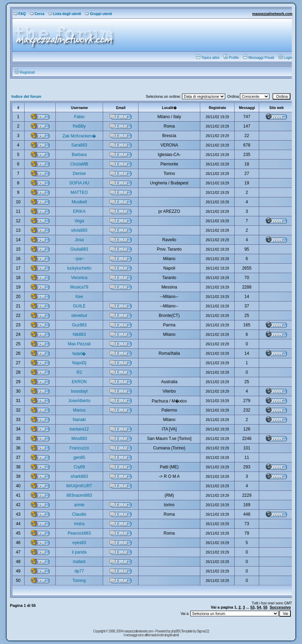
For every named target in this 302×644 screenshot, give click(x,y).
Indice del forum (26, 96)
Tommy (79, 581)
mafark (79, 562)
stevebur (79, 316)
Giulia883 (79, 249)
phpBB (176, 631)
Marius (79, 410)
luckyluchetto (79, 268)
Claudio (79, 514)
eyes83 (79, 543)
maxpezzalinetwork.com (272, 14)
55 (265, 607)
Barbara (79, 155)
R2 (79, 372)
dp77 (79, 571)
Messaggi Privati (259, 58)
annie (79, 505)
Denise (79, 174)
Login (285, 58)
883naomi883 (79, 495)
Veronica (79, 278)
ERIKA (79, 211)
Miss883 (79, 439)
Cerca (37, 14)
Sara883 (79, 145)
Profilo (231, 58)
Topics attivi (208, 58)
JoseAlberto (79, 401)
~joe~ (79, 259)
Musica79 (79, 287)
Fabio (79, 117)
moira (79, 524)
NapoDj (79, 363)
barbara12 (79, 429)
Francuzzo (79, 448)
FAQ (20, 14)
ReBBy (79, 126)
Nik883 (79, 334)
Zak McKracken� (79, 136)
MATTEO (79, 192)
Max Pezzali (79, 344)
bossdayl (79, 391)
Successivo (280, 607)
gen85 (79, 457)
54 (259, 607)
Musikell (79, 202)
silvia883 (79, 230)
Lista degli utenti (65, 14)
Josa (79, 240)
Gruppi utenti (98, 14)
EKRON (79, 382)
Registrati (25, 72)
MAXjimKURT (79, 486)
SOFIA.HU (79, 183)
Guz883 (79, 325)
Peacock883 (79, 533)
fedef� (79, 354)
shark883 (79, 476)
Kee (79, 297)
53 (253, 607)
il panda (79, 552)
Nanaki (79, 420)
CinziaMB (79, 164)
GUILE (79, 306)
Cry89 (79, 467)
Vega (79, 221)
